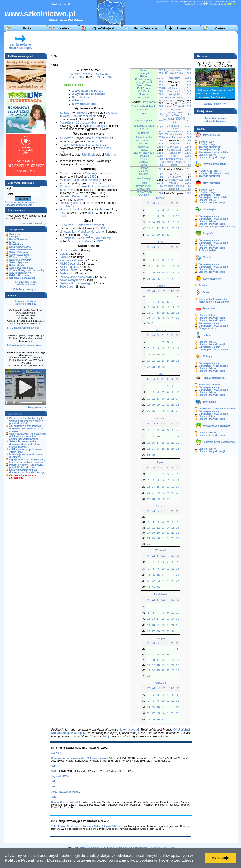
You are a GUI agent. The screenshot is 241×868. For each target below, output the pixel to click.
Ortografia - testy (208, 328)
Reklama (155, 848)
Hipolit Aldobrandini (97, 138)
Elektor (144, 76)
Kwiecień (161, 330)
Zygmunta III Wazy (79, 241)
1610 (188, 94)
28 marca (65, 180)
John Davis (88, 155)
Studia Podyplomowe (21, 268)
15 (158, 222)
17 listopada (67, 238)
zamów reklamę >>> (215, 104)
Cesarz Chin (144, 85)
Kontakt (108, 848)
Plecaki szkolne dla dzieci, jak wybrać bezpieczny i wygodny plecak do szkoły (26, 421)
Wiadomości (15, 414)
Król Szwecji (144, 178)
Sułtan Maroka (143, 137)
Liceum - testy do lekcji (212, 157)
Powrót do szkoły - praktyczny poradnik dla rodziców (26, 466)
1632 (188, 70)
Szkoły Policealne (19, 252)
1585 (160, 186)
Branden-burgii (144, 79)
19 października (86, 123)
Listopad (161, 638)
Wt (153, 203)
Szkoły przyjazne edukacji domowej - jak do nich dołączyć (27, 471)
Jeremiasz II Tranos (174, 127)
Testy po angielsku (209, 147)
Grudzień (161, 683)
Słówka (203, 286)
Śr (158, 203)
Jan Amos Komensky (88, 180)
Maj (161, 374)
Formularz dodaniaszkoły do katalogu (26, 303)
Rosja (144, 165)
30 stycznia (67, 138)
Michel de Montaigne (91, 232)
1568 (160, 159)
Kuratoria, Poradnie (20, 260)
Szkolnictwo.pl (129, 730)
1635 (100, 193)
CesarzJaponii (144, 121)
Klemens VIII (94, 141)
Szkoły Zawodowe (20, 255)
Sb (173, 203)
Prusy (144, 159)
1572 (160, 85)
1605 (188, 114)
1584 (160, 106)
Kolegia (14, 237)
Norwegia (144, 147)
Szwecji (106, 238)
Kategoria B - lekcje (210, 171)
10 (168, 216)
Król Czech (144, 88)
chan (102, 210)
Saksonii (144, 171)
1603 (188, 73)
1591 (79, 77)
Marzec (161, 286)
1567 (160, 101)
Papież (144, 150)
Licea (12, 242)
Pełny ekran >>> (37, 407)
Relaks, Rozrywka (19, 275)
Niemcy (144, 162)
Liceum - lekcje (207, 155)
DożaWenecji (144, 186)
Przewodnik (184, 28)
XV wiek (75, 74)
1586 (160, 121)
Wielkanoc (66, 273)
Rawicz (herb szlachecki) (66, 802)
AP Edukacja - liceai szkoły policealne (26, 283)
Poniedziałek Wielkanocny (76, 277)
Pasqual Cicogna (174, 186)
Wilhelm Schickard (88, 187)
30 (163, 235)
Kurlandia (144, 133)
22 (158, 228)
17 (168, 222)
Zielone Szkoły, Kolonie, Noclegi (27, 270)
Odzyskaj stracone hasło (18, 205)
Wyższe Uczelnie (19, 257)
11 (173, 216)
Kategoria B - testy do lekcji (214, 173)
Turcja (144, 183)
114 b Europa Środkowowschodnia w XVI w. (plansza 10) (84, 826)
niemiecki (108, 187)
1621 (54, 781)
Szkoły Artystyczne (20, 247)
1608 (188, 189)
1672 (69, 206)
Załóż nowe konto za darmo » (21, 202)
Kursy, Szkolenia (19, 239)
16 (163, 222)
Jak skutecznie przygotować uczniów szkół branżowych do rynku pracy (26, 429)
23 (163, 228)
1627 (188, 103)
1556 (160, 97)
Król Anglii (144, 73)
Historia (207, 335)
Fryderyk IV (174, 153)
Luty (161, 242)
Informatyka (209, 402)
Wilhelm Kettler (174, 134)
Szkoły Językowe (19, 263)
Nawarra (144, 144)
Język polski (210, 309)
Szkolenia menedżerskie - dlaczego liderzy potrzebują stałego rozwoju (25, 444)
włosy (43, 223)
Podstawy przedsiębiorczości (219, 442)
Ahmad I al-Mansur (174, 137)
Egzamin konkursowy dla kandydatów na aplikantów (214, 300)
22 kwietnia (67, 187)
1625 (188, 106)
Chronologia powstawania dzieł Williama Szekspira (80, 758)
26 (177, 228)
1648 (188, 91)
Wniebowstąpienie (71, 280)
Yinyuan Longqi (69, 210)
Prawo (206, 292)
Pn (149, 203)
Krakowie (81, 113)
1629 (188, 109)
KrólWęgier (144, 189)
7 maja (64, 145)
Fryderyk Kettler (174, 132)
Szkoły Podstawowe (21, 250)
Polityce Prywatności (25, 860)
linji (62, 213)
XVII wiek (102, 74)
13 (149, 222)
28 (153, 235)
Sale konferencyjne (20, 273)
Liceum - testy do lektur (212, 321)
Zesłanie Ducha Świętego (76, 283)
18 (173, 222)
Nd (177, 203)
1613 (54, 797)
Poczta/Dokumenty (146, 28)
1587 (160, 70)
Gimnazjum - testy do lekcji (214, 152)
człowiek (23, 223)
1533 (85, 235)
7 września (66, 123)
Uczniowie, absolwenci (22, 278)
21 (153, 228)
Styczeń (161, 198)
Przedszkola (16, 244)
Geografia (208, 233)
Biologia (207, 356)
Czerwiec (161, 418)
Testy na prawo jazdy (214, 164)
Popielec (65, 257)
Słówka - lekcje (207, 144)
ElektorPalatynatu (144, 153)
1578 (160, 137)
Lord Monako (144, 140)
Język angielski (211, 135)
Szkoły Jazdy (17, 265)
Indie (144, 114)
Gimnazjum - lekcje (210, 150)
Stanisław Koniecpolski (74, 196)
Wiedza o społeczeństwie (217, 426)
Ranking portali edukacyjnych (131, 848)
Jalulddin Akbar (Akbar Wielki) (174, 114)
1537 (100, 241)
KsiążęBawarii (143, 82)
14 (153, 222)
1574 (160, 183)
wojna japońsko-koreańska (88, 145)
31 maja (65, 113)
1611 (188, 88)
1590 (69, 77)
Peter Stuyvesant (70, 203)
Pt (168, 203)
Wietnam (34, 223)
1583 (160, 153)
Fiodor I (174, 165)
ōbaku (91, 213)
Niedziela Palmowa (72, 260)
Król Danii (144, 91)
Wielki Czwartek (70, 264)
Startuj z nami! (60, 4)
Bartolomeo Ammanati (91, 225)
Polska (144, 70)
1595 (188, 127)
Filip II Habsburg (174, 97)
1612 (188, 162)
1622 (54, 787)
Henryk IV (174, 94)
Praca (172, 848)
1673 (63, 216)
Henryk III (174, 144)
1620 (188, 85)
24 (168, 228)
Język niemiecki (212, 183)
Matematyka (209, 209)
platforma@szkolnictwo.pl (27, 345)
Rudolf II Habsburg (174, 88)
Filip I (174, 156)
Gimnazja (15, 234)
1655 (93, 177)
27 (149, 235)
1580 (160, 156)
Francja (144, 94)
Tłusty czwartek (69, 250)
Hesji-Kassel (149, 102)
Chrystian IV (174, 91)
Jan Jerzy (174, 78)
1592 (54, 771)
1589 (160, 94)
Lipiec (161, 462)
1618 (188, 159)
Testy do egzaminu (209, 176)
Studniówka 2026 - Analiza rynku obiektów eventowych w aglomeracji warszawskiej (28, 436)
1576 (160, 88)
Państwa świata (208, 251)
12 (177, 216)
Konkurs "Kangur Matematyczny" (218, 227)
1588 (160, 91)
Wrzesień (161, 550)
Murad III (174, 183)
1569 (160, 177)
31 (168, 235)
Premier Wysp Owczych (143, 193)
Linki (164, 848)
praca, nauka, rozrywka (65, 20)
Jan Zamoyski (98, 126)
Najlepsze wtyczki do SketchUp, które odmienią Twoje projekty (27, 461)
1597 (188, 82)
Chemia (207, 257)
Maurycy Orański (174, 106)
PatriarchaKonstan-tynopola (144, 127)
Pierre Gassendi (87, 173)
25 (173, 228)
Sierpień (161, 506)
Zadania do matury (209, 385)
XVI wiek (88, 74)
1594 (108, 77)
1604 (188, 140)
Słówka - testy (207, 142)
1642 (188, 132)
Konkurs (220, 28)
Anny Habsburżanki (84, 116)
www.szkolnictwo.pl (40, 14)
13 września (67, 232)
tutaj (106, 736)
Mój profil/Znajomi (103, 28)
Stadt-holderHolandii (144, 106)
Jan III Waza (86, 238)
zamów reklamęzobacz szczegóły (20, 45)
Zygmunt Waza (174, 180)
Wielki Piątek (68, 267)
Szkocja (144, 174)
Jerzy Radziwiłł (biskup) (65, 792)
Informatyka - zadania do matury (217, 409)
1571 (160, 78)
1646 (80, 200)
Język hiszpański (212, 279)
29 (158, 235)
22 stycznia (67, 173)
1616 (188, 134)
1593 (98, 77)
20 (149, 228)
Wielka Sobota (69, 270)
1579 (160, 82)
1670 (96, 183)
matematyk (66, 190)
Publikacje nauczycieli (26, 289)
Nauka (27, 28)
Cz (163, 203)
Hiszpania (144, 97)
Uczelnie (64, 28)
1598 (188, 78)
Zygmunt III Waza (174, 70)
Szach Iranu (144, 109)
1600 (188, 193)
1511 (104, 228)
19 (177, 222)
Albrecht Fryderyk (174, 159)
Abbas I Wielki (174, 109)
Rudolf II (174, 189)
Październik (161, 594)
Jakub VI (174, 174)
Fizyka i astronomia (214, 378)
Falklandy (110, 155)
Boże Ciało (66, 287)
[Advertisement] (149, 42)
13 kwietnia (67, 225)
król (98, 238)
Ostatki (64, 254)
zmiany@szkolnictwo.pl (25, 328)
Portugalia (144, 156)
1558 (160, 73)
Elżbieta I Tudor (174, 73)
